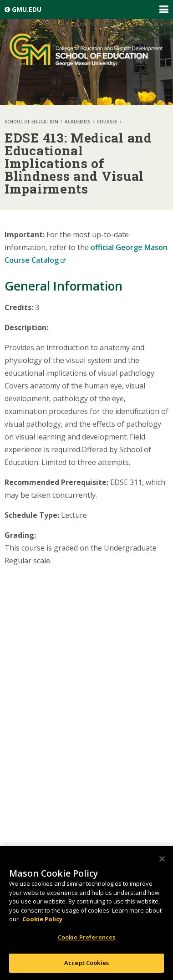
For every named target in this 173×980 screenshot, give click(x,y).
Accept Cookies (86, 963)
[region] (86, 913)
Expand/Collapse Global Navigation (163, 10)
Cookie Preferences (86, 937)
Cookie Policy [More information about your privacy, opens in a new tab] (42, 919)
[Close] (162, 859)
